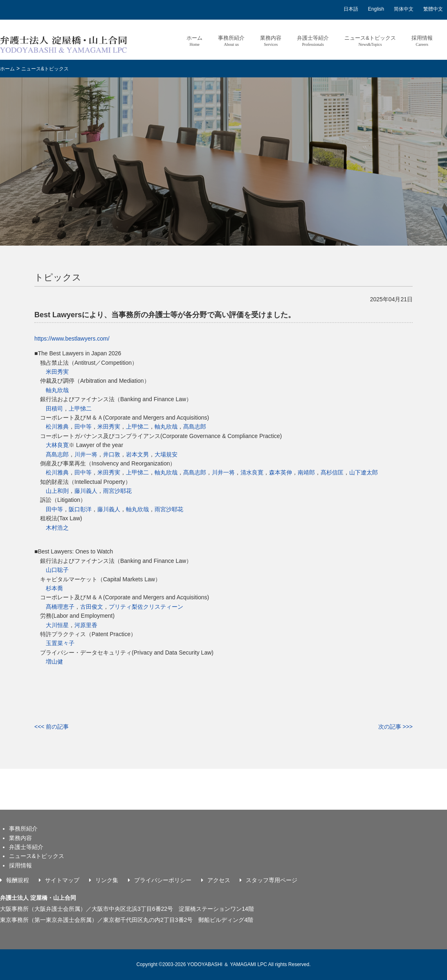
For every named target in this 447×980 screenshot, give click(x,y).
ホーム (194, 41)
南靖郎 (306, 472)
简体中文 (404, 9)
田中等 (83, 427)
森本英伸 (281, 472)
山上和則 (57, 491)
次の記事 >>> (395, 727)
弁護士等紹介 (313, 41)
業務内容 (271, 41)
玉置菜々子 (60, 643)
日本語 (351, 9)
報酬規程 (18, 880)
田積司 (54, 409)
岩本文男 (137, 454)
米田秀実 (57, 372)
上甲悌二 (80, 409)
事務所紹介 (231, 41)
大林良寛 (57, 445)
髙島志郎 (195, 427)
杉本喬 (54, 588)
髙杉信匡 (332, 472)
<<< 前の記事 (52, 727)
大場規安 (166, 454)
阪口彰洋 (80, 509)
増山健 (54, 662)
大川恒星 (57, 625)
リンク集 (107, 880)
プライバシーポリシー (163, 880)
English (376, 9)
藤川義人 (86, 491)
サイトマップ (62, 880)
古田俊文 (92, 607)
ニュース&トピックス (370, 41)
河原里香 (86, 625)
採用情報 (422, 41)
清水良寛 (252, 472)
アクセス (219, 880)
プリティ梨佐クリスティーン (146, 607)
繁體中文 (433, 9)
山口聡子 (57, 570)
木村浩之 (57, 528)
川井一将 (86, 454)
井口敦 (112, 454)
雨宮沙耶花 (117, 491)
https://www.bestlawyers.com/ (72, 339)
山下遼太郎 (364, 472)
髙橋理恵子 (60, 607)
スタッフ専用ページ (272, 880)
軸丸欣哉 (57, 390)
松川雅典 (57, 427)
